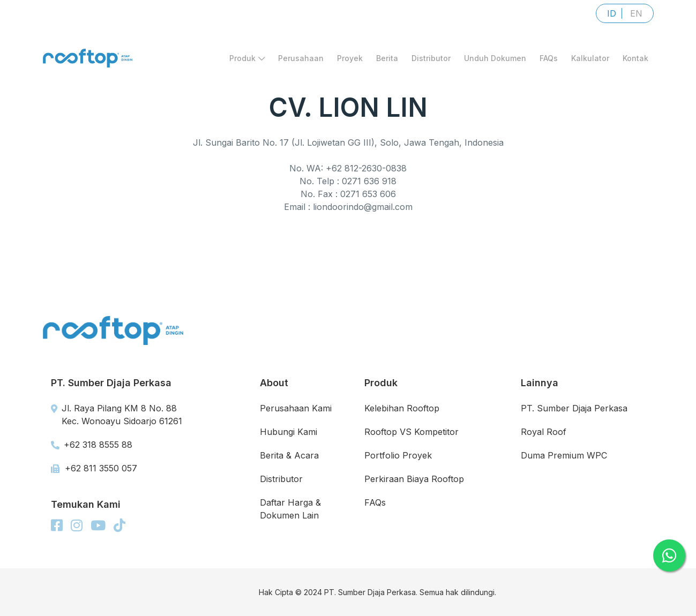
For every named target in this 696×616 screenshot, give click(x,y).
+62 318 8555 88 (92, 445)
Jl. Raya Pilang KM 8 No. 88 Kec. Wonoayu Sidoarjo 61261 (117, 415)
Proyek (350, 58)
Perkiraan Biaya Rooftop (414, 479)
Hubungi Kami (289, 432)
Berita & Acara (289, 455)
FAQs (549, 58)
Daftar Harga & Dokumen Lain (290, 509)
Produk (247, 58)
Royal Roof (544, 432)
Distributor (431, 58)
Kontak (635, 58)
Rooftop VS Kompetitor (411, 432)
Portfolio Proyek (398, 455)
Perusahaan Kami (296, 408)
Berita (387, 58)
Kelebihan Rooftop (402, 408)
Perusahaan (301, 58)
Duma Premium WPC (564, 455)
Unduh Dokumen (495, 58)
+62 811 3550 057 (94, 468)
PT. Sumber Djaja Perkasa (574, 408)
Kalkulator (590, 58)
